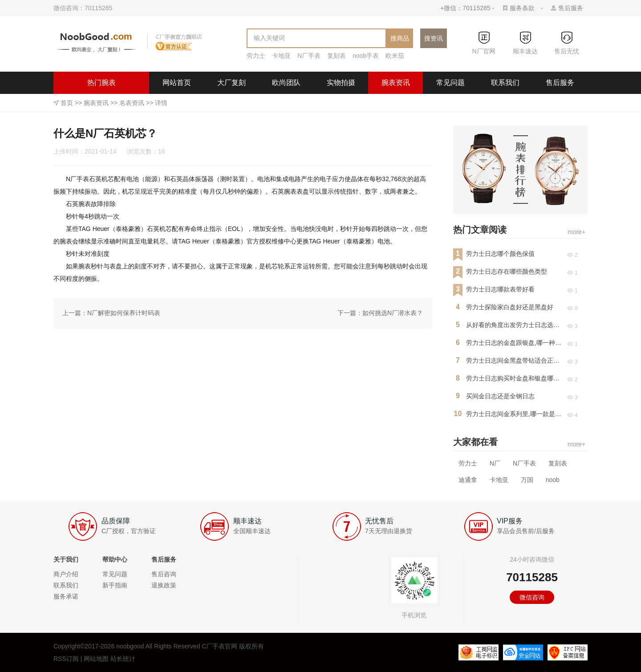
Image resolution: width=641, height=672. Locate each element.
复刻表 (337, 56)
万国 (527, 480)
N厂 (495, 463)
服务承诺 (66, 596)
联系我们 (505, 83)
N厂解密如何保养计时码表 (124, 313)
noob (553, 480)
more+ (576, 232)
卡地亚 (281, 56)
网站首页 (177, 83)
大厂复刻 (231, 83)
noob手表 (366, 56)
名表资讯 (132, 103)
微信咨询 (532, 597)
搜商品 (400, 38)
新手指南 (115, 585)
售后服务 (571, 8)
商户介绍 (66, 574)
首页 (67, 103)
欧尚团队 (286, 83)
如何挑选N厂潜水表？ (393, 313)
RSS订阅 (66, 659)
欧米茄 (395, 56)
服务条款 (522, 8)
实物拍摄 (341, 83)
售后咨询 (164, 574)
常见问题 (450, 83)
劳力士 (256, 56)
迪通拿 (468, 480)
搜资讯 (434, 38)
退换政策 (164, 585)
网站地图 (96, 659)
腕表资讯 (396, 83)
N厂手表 (309, 56)
